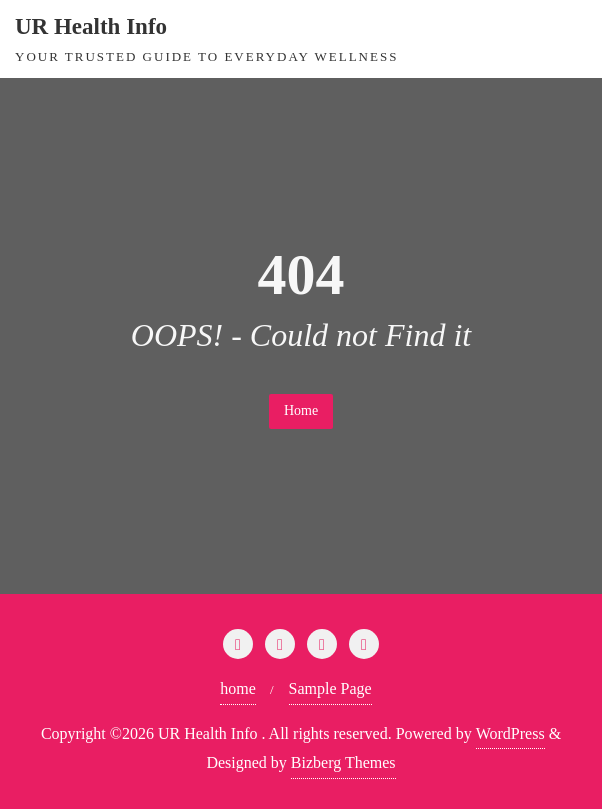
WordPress (510, 733)
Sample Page (330, 688)
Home (301, 410)
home (238, 688)
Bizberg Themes (343, 762)
